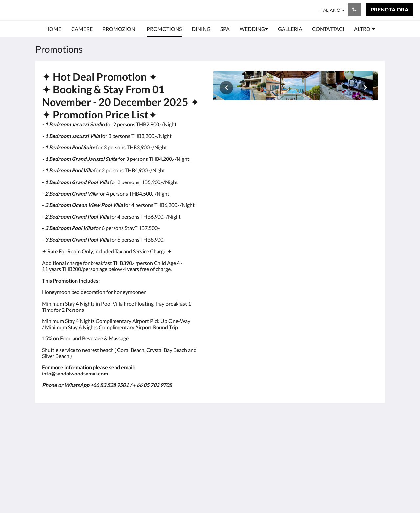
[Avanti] (365, 88)
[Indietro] (226, 88)
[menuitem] (53, 29)
